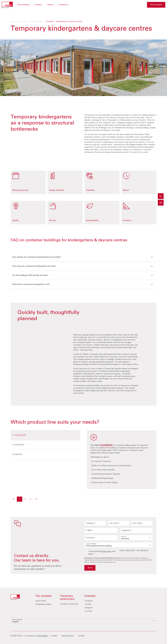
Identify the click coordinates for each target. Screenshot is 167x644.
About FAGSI (41, 601)
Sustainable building (43, 604)
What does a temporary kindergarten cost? (31, 284)
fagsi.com (15, 22)
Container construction (69, 604)
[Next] (36, 499)
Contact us (64, 5)
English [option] (15, 622)
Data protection (68, 636)
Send (90, 568)
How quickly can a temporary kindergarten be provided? (37, 257)
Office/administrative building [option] (99, 546)
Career (50, 5)
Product (38, 5)
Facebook (89, 601)
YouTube (88, 611)
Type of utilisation (37, 22)
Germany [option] (125, 539)
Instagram (89, 608)
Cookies (81, 636)
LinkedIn (88, 604)
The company (23, 5)
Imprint (55, 636)
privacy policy (106, 551)
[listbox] (136, 538)
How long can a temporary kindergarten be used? (34, 266)
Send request (156, 5)
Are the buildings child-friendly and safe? (30, 275)
